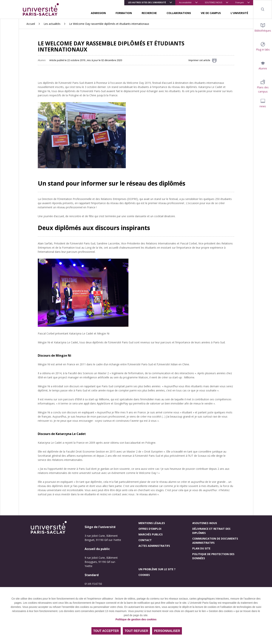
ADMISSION (98, 13)
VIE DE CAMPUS (211, 13)
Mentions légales (152, 523)
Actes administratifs (154, 546)
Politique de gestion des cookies (136, 619)
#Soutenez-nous (205, 523)
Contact (145, 540)
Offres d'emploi (150, 529)
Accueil (31, 24)
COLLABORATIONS (179, 13)
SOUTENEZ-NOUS (213, 2)
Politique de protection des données (213, 556)
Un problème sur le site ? (157, 569)
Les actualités (52, 24)
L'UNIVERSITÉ (239, 13)
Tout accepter (106, 631)
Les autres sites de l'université (147, 2)
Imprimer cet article (203, 60)
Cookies (144, 575)
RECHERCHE (149, 13)
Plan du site (201, 548)
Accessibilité (185, 2)
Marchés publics (151, 534)
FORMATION (124, 13)
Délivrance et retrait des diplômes (211, 531)
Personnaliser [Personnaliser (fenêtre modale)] (167, 631)
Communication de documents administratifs (215, 541)
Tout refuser (136, 631)
